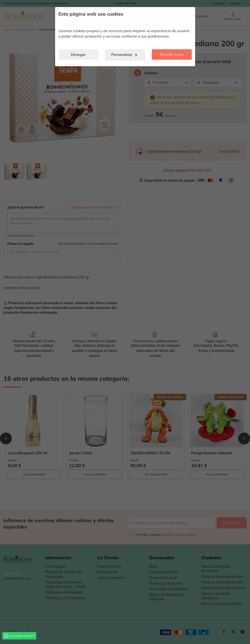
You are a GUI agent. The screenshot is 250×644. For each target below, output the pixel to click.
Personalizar (125, 55)
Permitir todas (172, 54)
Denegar (78, 54)
